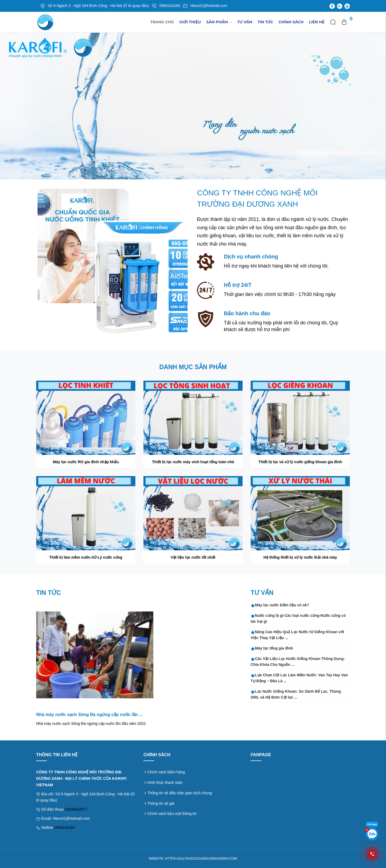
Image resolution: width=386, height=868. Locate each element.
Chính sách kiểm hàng (166, 772)
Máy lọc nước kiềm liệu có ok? (280, 605)
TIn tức (265, 22)
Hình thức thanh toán (165, 782)
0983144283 (64, 828)
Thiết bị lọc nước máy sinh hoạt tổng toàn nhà (193, 462)
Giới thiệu (190, 22)
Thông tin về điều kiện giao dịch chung (180, 793)
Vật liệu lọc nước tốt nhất (193, 557)
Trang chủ (162, 22)
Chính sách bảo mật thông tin (172, 814)
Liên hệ (317, 22)
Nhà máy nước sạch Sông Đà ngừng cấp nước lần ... (89, 715)
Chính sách (291, 22)
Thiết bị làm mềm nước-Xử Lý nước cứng (86, 557)
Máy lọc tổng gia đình (272, 648)
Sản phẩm (219, 22)
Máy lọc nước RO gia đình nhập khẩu (86, 462)
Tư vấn (245, 22)
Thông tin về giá (161, 803)
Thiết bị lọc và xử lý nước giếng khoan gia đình (300, 462)
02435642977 (76, 809)
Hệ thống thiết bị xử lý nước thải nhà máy (300, 557)
